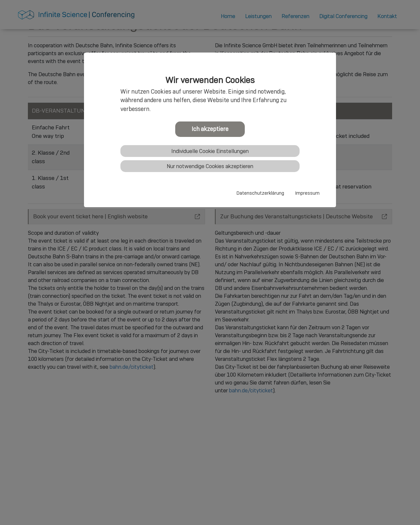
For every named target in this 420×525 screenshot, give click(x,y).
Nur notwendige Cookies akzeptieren (210, 166)
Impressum (307, 193)
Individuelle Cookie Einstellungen (210, 151)
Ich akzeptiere (210, 129)
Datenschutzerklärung (260, 193)
